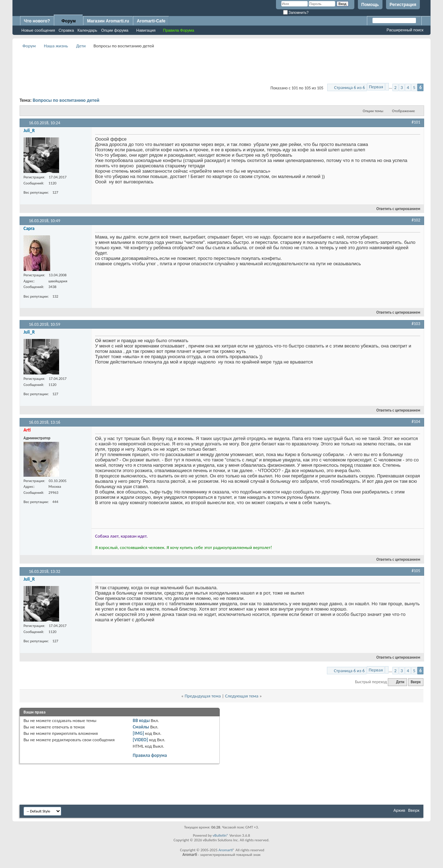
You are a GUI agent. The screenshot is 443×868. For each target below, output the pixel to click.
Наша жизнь (56, 46)
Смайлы (141, 727)
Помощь (370, 5)
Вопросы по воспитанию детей (66, 100)
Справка (66, 30)
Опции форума (115, 30)
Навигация (146, 30)
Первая (376, 87)
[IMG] (139, 733)
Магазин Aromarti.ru (108, 21)
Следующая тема (242, 696)
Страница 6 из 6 (350, 87)
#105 (416, 571)
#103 (416, 324)
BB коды (141, 720)
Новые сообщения (38, 30)
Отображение (403, 111)
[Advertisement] (221, 66)
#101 (416, 122)
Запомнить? (296, 13)
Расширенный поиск (405, 30)
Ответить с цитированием (395, 209)
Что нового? (37, 21)
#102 (416, 220)
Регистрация (403, 5)
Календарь (88, 30)
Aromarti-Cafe (151, 21)
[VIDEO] (140, 740)
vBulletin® (221, 835)
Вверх (416, 682)
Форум (68, 21)
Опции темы (373, 111)
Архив (399, 810)
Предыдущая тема (203, 696)
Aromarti (225, 850)
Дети (81, 46)
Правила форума (150, 755)
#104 (416, 422)
